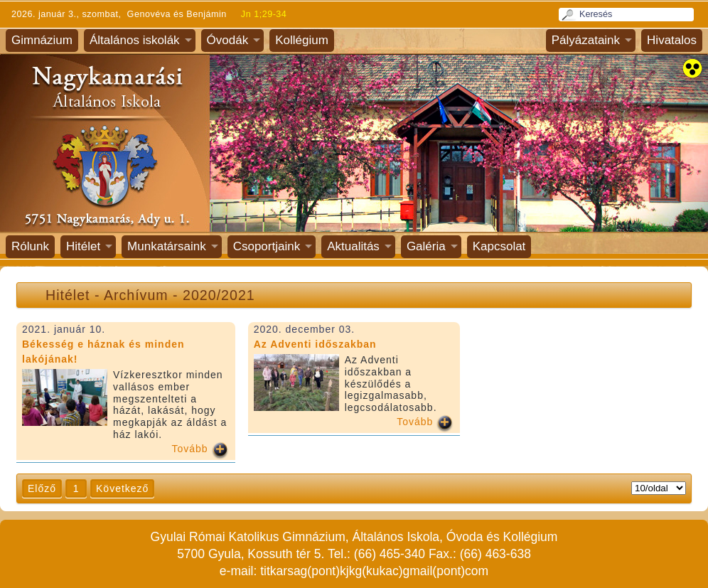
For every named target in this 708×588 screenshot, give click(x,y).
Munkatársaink (167, 246)
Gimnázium (42, 40)
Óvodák (228, 40)
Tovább (190, 449)
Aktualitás (353, 246)
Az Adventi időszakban (315, 344)
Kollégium (302, 40)
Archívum (136, 295)
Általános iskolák (135, 40)
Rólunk (30, 246)
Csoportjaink (267, 246)
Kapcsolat (499, 246)
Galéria (426, 246)
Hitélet (83, 246)
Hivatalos (672, 40)
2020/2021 (219, 295)
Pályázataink (586, 40)
